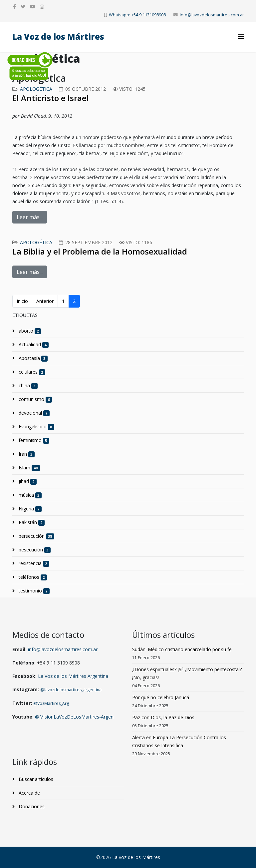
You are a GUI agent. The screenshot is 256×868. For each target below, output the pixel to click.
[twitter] (23, 7)
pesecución (34, 550)
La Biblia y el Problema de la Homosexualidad (100, 251)
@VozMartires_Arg (51, 703)
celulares (31, 372)
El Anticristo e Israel (51, 98)
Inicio (22, 301)
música (30, 495)
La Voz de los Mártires (58, 37)
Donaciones (31, 806)
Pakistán (31, 522)
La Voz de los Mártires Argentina (73, 676)
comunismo (35, 399)
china (28, 386)
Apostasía (33, 358)
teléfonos (32, 577)
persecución (36, 536)
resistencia (33, 563)
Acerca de (29, 793)
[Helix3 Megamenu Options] (241, 36)
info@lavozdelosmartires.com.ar (212, 15)
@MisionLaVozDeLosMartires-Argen (74, 717)
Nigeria (30, 509)
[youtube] (33, 7)
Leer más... (30, 217)
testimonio (34, 591)
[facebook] (14, 7)
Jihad (27, 481)
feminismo (33, 440)
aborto (29, 331)
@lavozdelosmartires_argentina (71, 690)
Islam (29, 468)
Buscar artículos (35, 779)
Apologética (36, 89)
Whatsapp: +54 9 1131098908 (137, 15)
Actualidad (33, 345)
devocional (34, 413)
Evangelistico (36, 427)
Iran (26, 454)
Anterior (45, 301)
